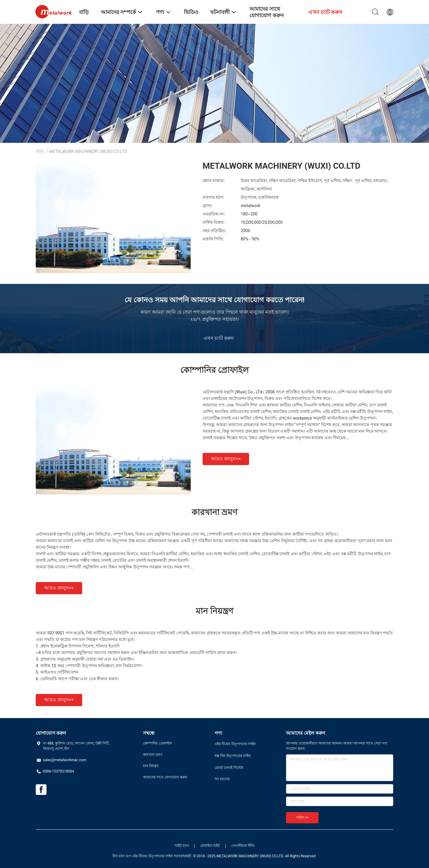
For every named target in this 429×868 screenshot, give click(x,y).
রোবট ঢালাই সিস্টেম (229, 768)
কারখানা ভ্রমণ (153, 755)
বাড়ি (40, 151)
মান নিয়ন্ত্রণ (151, 766)
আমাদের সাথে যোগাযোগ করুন (165, 777)
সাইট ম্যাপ (182, 846)
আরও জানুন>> (226, 459)
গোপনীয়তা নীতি (243, 846)
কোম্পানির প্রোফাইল (157, 743)
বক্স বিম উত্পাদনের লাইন (233, 756)
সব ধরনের (222, 779)
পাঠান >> (302, 817)
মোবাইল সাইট (210, 846)
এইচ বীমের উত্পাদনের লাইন (235, 744)
